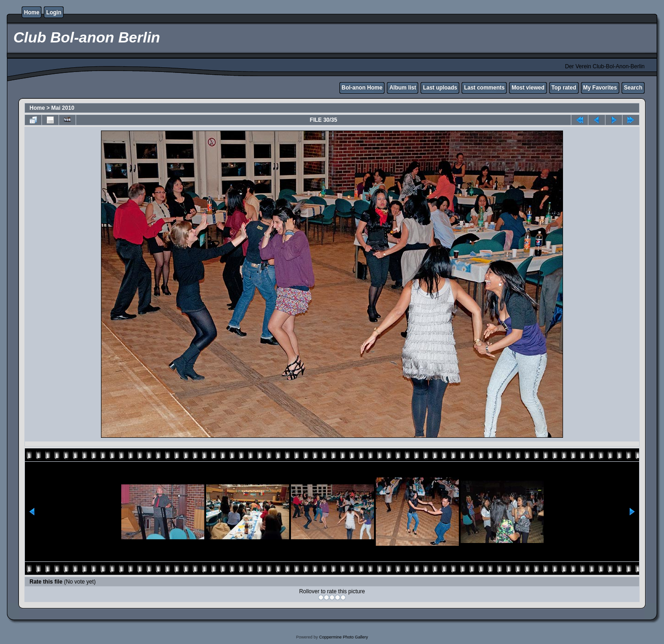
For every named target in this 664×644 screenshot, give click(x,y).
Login (54, 12)
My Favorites (600, 88)
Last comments (484, 88)
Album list (403, 88)
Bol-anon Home (362, 88)
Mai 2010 (63, 108)
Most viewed (528, 88)
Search (633, 88)
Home (32, 12)
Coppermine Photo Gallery (344, 637)
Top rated (564, 88)
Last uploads (440, 88)
